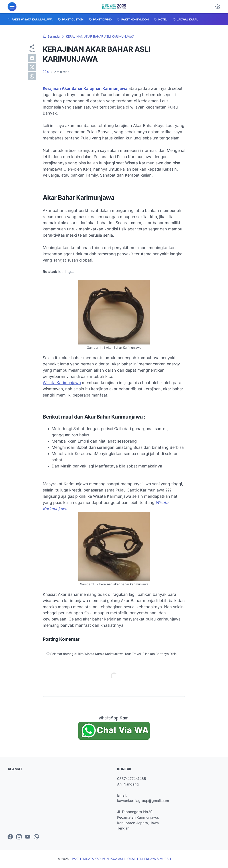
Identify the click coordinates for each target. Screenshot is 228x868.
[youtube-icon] (28, 837)
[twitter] (32, 67)
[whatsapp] (32, 76)
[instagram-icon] (19, 837)
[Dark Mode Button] (218, 7)
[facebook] (32, 58)
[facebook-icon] (10, 837)
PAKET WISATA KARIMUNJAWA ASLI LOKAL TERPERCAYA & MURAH (121, 859)
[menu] (12, 7)
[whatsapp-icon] (36, 837)
